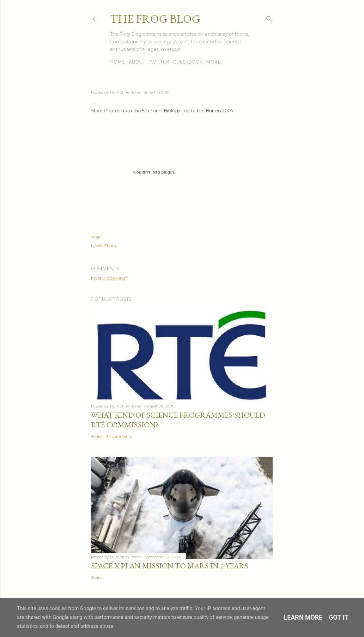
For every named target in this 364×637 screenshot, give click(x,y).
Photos (111, 245)
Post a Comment (109, 278)
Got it (339, 617)
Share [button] (96, 237)
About (137, 62)
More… (215, 62)
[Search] (269, 18)
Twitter (159, 62)
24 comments (119, 436)
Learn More (303, 617)
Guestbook (188, 62)
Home (118, 62)
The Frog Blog (155, 19)
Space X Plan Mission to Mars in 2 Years (170, 566)
